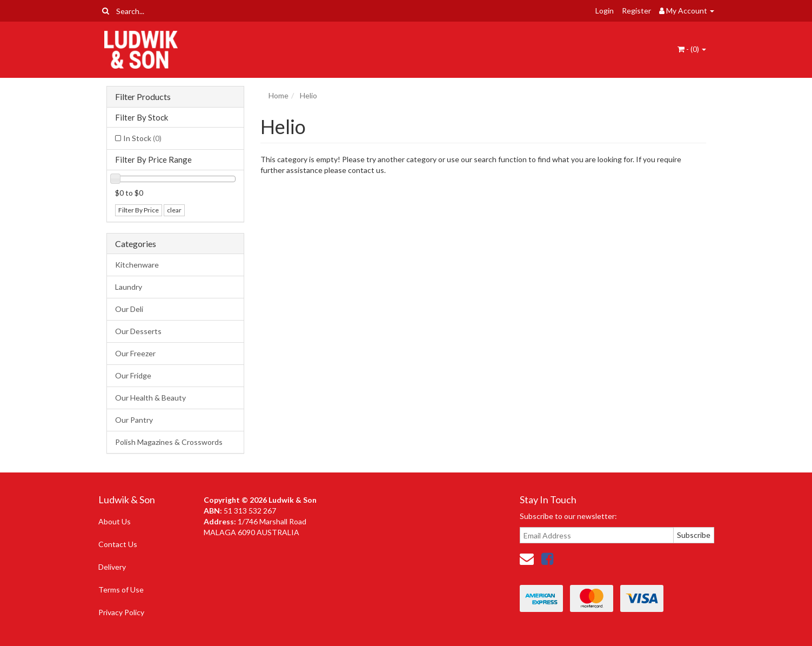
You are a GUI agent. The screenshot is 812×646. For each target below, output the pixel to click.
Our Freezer (135, 353)
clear (174, 210)
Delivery (112, 567)
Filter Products (143, 97)
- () (692, 49)
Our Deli (129, 309)
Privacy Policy (121, 612)
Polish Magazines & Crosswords (169, 442)
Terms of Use (121, 590)
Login (605, 11)
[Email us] (527, 558)
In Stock (142, 138)
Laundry (129, 287)
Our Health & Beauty (150, 398)
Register (636, 11)
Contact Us (118, 544)
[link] (547, 558)
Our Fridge (133, 375)
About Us (115, 521)
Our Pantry (134, 420)
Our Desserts (138, 331)
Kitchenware (137, 265)
